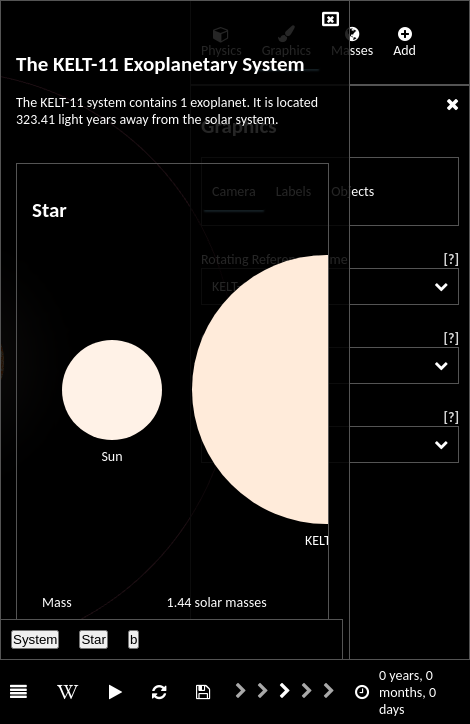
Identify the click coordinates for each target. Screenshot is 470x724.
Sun (111, 456)
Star (93, 639)
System (35, 639)
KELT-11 (326, 540)
